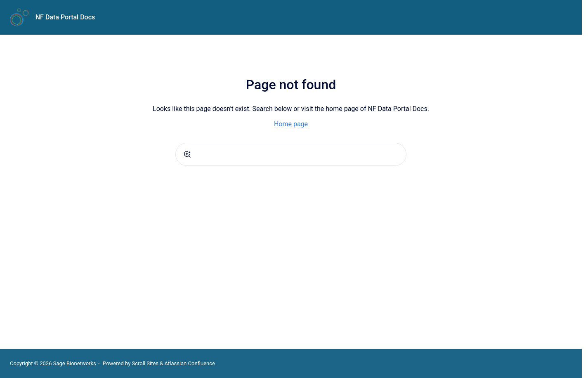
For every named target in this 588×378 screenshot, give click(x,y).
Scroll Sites (145, 363)
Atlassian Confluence (190, 363)
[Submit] (187, 154)
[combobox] (291, 154)
